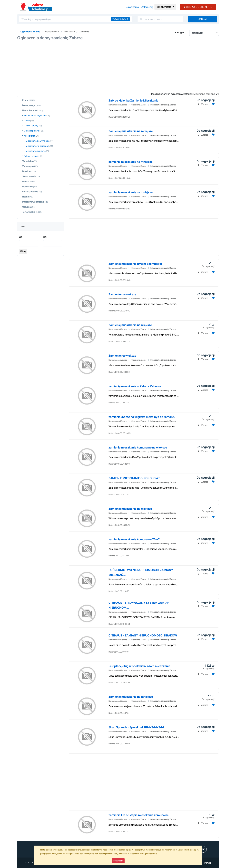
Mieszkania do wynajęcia (38, 141)
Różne (26, 197)
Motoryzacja (29, 105)
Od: (21, 237)
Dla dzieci (27, 171)
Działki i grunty (31, 126)
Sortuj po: (179, 32)
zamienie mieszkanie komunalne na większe (138, 447)
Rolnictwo (27, 187)
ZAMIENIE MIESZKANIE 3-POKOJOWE (134, 478)
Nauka (26, 181)
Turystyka (28, 161)
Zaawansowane (120, 19)
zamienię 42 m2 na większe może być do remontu (142, 417)
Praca (25, 100)
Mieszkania (69, 32)
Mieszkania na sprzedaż (37, 146)
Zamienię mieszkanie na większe (130, 325)
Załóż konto (132, 7)
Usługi (26, 207)
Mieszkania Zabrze (139, 105)
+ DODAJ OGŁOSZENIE (198, 7)
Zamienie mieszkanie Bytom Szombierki (135, 264)
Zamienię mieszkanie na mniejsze (131, 131)
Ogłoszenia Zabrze (30, 32)
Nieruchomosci (52, 32)
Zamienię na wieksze (122, 294)
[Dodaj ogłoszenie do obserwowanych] (213, 104)
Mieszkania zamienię (36, 151)
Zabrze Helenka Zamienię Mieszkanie (133, 100)
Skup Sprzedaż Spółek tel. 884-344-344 (136, 727)
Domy (27, 121)
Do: (45, 237)
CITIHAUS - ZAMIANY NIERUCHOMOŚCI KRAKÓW (143, 635)
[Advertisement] (118, 66)
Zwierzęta (28, 166)
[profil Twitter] (203, 849)
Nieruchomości (30, 110)
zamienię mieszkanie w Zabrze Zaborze (135, 386)
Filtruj (23, 251)
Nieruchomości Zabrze (118, 105)
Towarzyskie (29, 212)
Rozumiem (118, 861)
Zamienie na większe (122, 356)
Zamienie (84, 32)
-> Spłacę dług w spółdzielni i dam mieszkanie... (141, 666)
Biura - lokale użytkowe (35, 115)
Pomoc (208, 863)
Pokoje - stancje (32, 156)
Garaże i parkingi (32, 131)
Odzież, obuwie (30, 192)
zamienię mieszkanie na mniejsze (131, 162)
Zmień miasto (164, 7)
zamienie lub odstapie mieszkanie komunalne (139, 815)
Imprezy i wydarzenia (33, 202)
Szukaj (203, 19)
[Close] (198, 850)
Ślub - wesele (29, 176)
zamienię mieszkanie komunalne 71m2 (134, 539)
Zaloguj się (147, 7)
